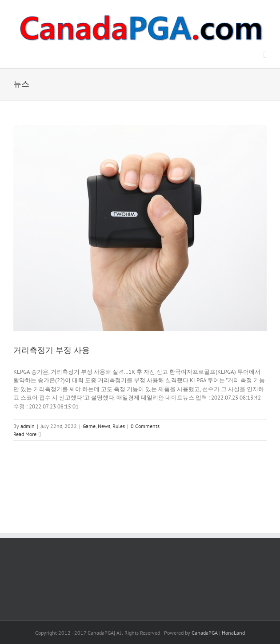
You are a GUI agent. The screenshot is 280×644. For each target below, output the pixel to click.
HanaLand (233, 633)
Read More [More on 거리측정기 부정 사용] (25, 434)
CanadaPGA (205, 633)
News (104, 426)
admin (28, 426)
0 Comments (145, 426)
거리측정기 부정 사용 (52, 350)
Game (89, 426)
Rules (119, 426)
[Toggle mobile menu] (265, 55)
